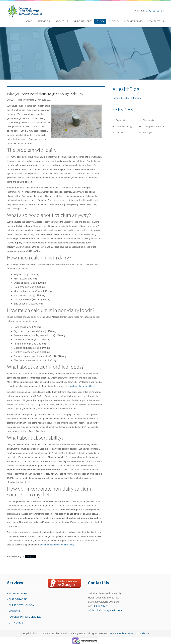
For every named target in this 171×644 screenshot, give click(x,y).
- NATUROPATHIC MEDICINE (24, 617)
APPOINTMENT (82, 21)
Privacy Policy (118, 633)
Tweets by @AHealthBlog (127, 98)
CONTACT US (156, 21)
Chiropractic (149, 120)
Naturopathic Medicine (154, 126)
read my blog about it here (82, 386)
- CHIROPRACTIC (17, 599)
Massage (147, 132)
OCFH (13, 100)
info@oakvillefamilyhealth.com (105, 610)
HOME (28, 21)
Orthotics (120, 132)
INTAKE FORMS (133, 21)
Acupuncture (122, 120)
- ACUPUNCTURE (17, 593)
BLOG (100, 21)
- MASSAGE (14, 611)
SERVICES (44, 21)
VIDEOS (114, 21)
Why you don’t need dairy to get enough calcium (45, 94)
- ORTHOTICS (15, 623)
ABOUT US (62, 21)
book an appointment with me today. (57, 545)
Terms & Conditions (139, 633)
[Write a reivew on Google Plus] (64, 583)
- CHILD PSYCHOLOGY (21, 605)
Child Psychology (124, 126)
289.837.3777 (155, 11)
